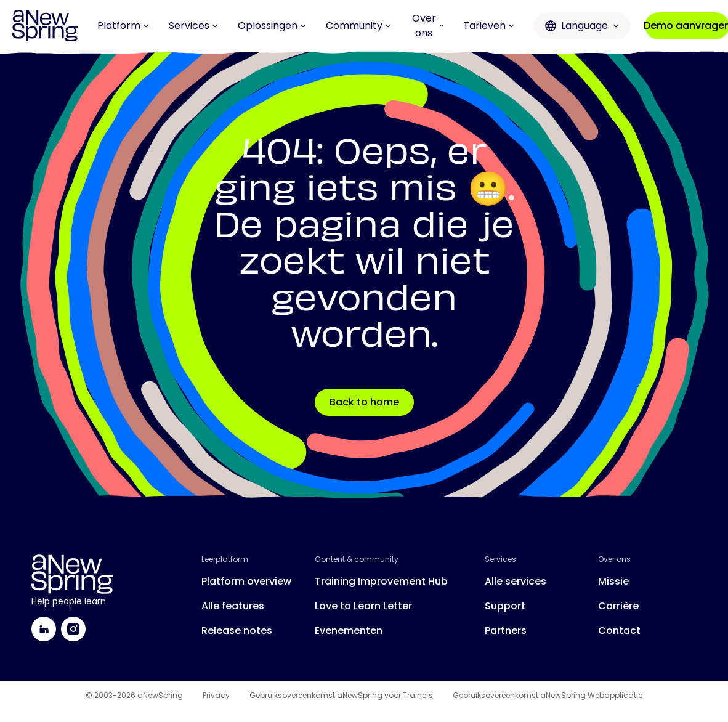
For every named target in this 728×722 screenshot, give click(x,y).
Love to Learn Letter (363, 606)
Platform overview (246, 581)
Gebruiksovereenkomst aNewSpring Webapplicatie (548, 696)
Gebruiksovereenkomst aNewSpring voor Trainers (341, 696)
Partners (506, 631)
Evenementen (349, 631)
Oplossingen (272, 26)
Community (358, 26)
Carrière (618, 606)
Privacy (216, 696)
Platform (123, 26)
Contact (619, 631)
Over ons (428, 26)
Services (193, 26)
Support (505, 606)
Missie (613, 581)
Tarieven (489, 26)
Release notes (237, 631)
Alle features (233, 606)
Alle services (516, 581)
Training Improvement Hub (381, 581)
